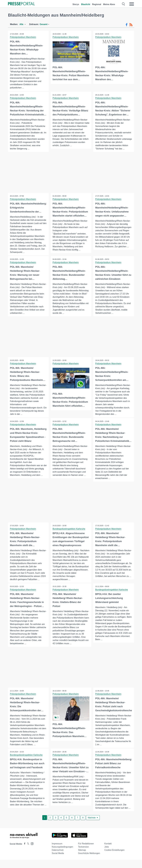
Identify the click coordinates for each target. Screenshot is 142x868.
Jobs (107, 855)
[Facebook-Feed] (127, 25)
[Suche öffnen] (124, 4)
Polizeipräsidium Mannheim (23, 37)
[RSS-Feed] (131, 25)
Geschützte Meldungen (89, 862)
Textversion (83, 855)
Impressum (57, 852)
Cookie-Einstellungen (114, 858)
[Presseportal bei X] (27, 852)
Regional (97, 4)
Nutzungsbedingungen (62, 855)
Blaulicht (86, 4)
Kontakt (108, 852)
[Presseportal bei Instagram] (31, 852)
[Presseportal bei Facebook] (24, 852)
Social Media (58, 862)
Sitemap (82, 858)
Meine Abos (109, 4)
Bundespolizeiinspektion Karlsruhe (69, 533)
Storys (76, 4)
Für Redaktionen (86, 852)
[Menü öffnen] (132, 4)
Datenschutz (58, 858)
